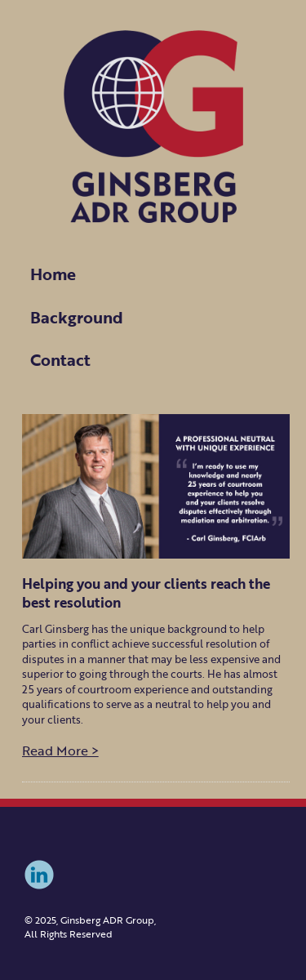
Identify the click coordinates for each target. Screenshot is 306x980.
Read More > (60, 751)
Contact (60, 359)
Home (53, 274)
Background (77, 317)
